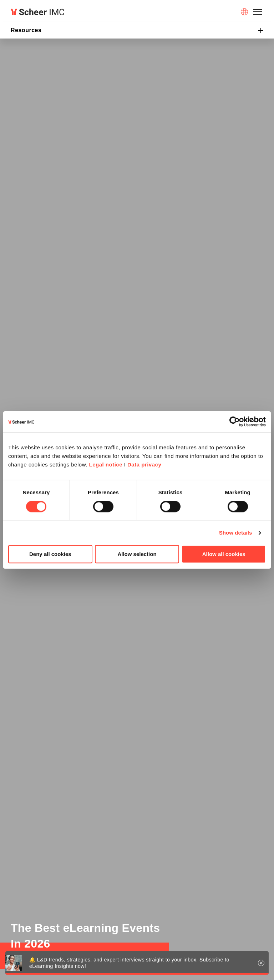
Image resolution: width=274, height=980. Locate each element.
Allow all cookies (224, 554)
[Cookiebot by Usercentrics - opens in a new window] (235, 422)
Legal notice (106, 465)
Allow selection (137, 554)
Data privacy (144, 465)
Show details (236, 533)
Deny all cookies (50, 554)
